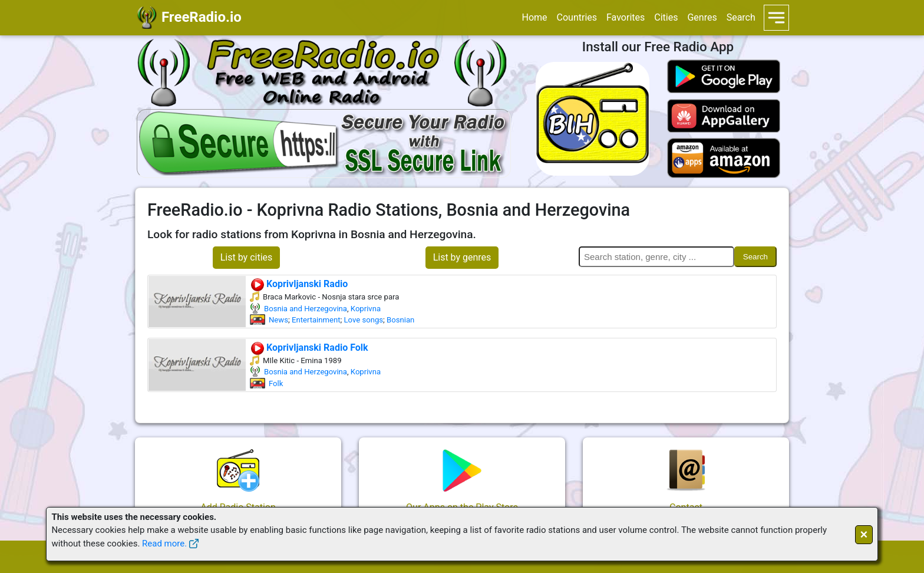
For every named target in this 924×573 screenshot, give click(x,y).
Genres (702, 17)
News (278, 320)
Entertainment (316, 320)
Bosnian (400, 320)
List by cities (247, 257)
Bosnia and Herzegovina (306, 309)
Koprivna (366, 309)
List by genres (462, 257)
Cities (666, 17)
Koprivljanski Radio (299, 284)
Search (741, 17)
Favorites (626, 17)
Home (534, 17)
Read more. (164, 544)
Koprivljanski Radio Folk (309, 348)
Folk (276, 383)
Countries (577, 17)
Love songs (364, 320)
